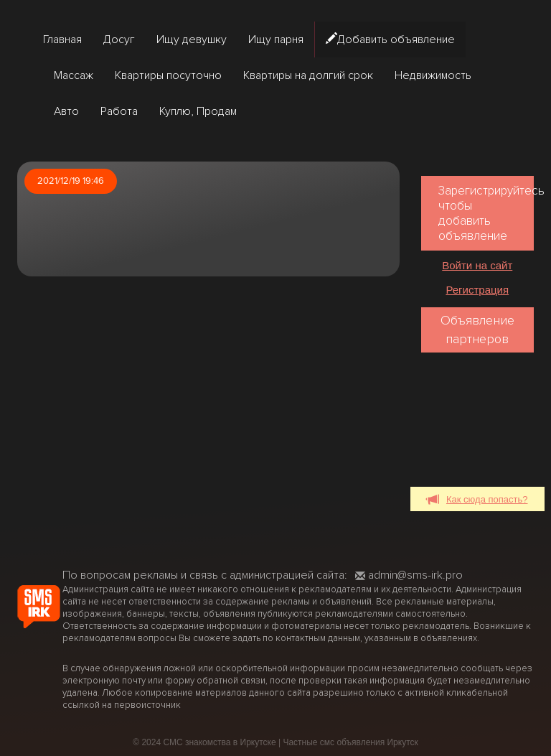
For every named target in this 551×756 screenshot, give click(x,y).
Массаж (74, 75)
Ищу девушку (192, 39)
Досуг (119, 39)
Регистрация (477, 290)
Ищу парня (276, 39)
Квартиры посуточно (168, 75)
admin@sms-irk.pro (409, 575)
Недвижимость (433, 75)
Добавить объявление (390, 39)
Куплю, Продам (198, 111)
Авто (66, 111)
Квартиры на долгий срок (308, 75)
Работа (119, 111)
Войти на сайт (477, 265)
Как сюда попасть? (477, 500)
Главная (62, 39)
